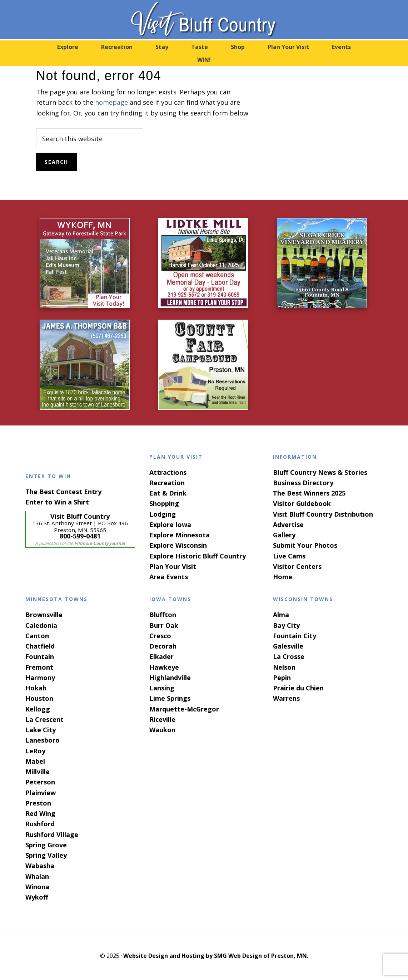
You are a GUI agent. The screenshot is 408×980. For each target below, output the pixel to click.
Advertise (288, 525)
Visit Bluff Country (204, 20)
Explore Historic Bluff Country (198, 556)
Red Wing (40, 813)
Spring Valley (46, 855)
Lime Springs (170, 698)
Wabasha (40, 866)
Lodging (163, 514)
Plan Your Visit (173, 566)
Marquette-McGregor (184, 709)
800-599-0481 (80, 536)
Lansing (162, 688)
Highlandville (170, 678)
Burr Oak (164, 625)
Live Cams (289, 556)
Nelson (284, 667)
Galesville (288, 646)
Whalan (37, 876)
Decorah (163, 646)
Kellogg (38, 709)
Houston (39, 698)
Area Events (169, 577)
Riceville (162, 719)
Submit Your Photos (305, 545)
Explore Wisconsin (178, 545)
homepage (111, 102)
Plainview (41, 793)
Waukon (162, 730)
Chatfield (40, 646)
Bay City (286, 625)
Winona (37, 887)
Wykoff (37, 897)
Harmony (40, 678)
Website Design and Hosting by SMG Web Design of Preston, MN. (216, 956)
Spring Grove (46, 845)
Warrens (286, 698)
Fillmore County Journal (100, 543)
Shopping (164, 503)
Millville (38, 772)
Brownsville (44, 615)
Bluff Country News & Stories (320, 472)
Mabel (35, 761)
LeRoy (35, 751)
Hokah (36, 688)
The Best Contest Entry (63, 492)
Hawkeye (164, 667)
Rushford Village (52, 834)
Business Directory (303, 483)
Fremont (39, 667)
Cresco (160, 636)
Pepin (282, 678)
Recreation (167, 483)
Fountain (40, 656)
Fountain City (295, 636)
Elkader (161, 656)
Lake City (41, 730)
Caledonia (41, 625)
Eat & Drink (168, 493)
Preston (38, 803)
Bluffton (163, 615)
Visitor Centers (297, 566)
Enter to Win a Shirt (57, 502)
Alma (281, 615)
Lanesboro (43, 740)
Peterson (40, 782)
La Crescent (44, 719)
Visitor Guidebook (302, 503)
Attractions (168, 472)
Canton (37, 636)
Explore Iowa (170, 525)
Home (283, 577)
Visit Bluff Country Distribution (323, 514)
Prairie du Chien (298, 688)
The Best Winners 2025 (309, 493)
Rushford (40, 824)
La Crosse (289, 656)
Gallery (284, 535)
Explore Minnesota (180, 535)
